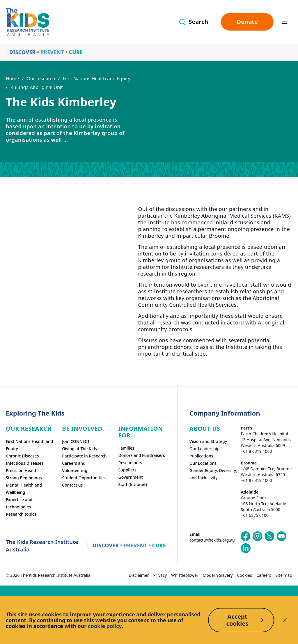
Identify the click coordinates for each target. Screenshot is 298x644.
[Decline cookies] (285, 620)
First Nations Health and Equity (96, 79)
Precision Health (22, 470)
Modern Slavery (218, 575)
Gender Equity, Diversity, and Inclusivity (213, 474)
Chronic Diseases (22, 456)
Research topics (21, 514)
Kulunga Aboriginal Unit (37, 87)
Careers (264, 575)
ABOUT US (205, 429)
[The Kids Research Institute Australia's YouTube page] (281, 536)
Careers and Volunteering (75, 467)
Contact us (72, 485)
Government (131, 477)
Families (126, 448)
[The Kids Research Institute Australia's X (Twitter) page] (269, 536)
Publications (201, 456)
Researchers (130, 463)
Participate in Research (84, 456)
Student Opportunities (84, 478)
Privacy (160, 575)
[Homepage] (28, 22)
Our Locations (203, 463)
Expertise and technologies (19, 503)
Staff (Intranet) (133, 484)
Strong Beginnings (24, 478)
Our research (41, 79)
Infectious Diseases (25, 463)
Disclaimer (139, 575)
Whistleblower (185, 575)
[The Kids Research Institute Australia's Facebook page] (246, 536)
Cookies (245, 575)
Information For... (141, 432)
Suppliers (127, 470)
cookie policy (105, 626)
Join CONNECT (76, 441)
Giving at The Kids (79, 449)
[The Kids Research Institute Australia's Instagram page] (258, 536)
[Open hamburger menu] (284, 22)
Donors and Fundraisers (142, 455)
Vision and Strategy (208, 441)
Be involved (82, 429)
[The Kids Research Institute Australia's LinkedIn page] (246, 548)
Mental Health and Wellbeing (24, 489)
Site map (284, 575)
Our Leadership (205, 449)
